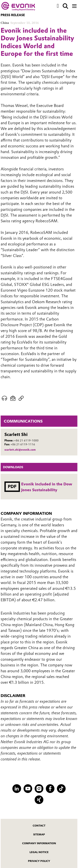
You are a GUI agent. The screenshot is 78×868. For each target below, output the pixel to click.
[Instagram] (39, 789)
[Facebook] (50, 789)
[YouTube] (28, 789)
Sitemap (39, 834)
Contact (39, 826)
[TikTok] (61, 789)
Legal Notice (39, 852)
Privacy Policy (39, 861)
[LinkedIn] (17, 789)
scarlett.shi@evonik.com (20, 450)
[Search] (65, 6)
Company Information (39, 843)
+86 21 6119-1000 (26, 440)
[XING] (39, 800)
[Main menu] (74, 6)
